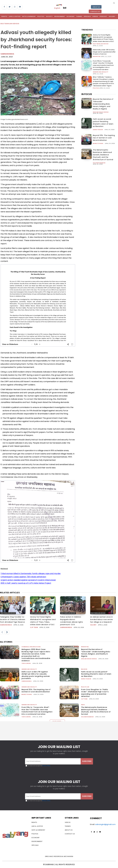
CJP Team (34, 627)
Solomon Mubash (99, 162)
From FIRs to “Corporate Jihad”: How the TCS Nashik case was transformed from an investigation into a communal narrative (104, 65)
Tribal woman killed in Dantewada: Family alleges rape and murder (31, 573)
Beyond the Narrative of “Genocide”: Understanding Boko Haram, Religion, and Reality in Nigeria (103, 103)
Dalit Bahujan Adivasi (10, 24)
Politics (96, 87)
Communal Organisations (31, 647)
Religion (85, 126)
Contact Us (95, 11)
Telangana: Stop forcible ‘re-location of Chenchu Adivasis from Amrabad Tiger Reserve (13, 619)
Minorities (97, 56)
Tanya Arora (26, 663)
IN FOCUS (87, 93)
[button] (114, 3)
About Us (96, 7)
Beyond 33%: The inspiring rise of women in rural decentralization (104, 137)
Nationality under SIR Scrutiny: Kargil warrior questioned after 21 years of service (104, 52)
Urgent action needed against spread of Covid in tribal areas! (28, 580)
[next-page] (7, 632)
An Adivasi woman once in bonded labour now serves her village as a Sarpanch (102, 619)
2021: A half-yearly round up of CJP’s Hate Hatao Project (26, 583)
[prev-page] (2, 632)
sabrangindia (6, 625)
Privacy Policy (46, 766)
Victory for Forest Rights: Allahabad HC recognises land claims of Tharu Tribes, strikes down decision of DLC (104, 38)
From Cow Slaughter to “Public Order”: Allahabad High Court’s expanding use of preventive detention (95, 693)
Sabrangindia (7, 54)
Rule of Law (85, 687)
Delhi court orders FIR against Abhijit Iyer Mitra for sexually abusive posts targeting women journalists (36, 675)
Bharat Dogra (98, 143)
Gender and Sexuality (101, 71)
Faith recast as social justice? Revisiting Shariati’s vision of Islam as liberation (103, 122)
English (57, 8)
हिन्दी (65, 8)
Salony (93, 625)
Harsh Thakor (98, 129)
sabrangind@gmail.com (105, 824)
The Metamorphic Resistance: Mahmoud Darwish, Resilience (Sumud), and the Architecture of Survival (103, 154)
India (84, 157)
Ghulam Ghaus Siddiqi (101, 111)
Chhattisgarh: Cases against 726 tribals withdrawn (23, 577)
